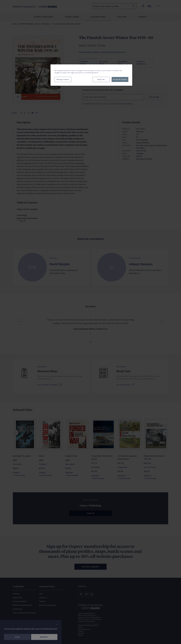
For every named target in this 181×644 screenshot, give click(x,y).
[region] (91, 75)
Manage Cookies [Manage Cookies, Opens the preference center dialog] (63, 79)
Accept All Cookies (120, 79)
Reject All (101, 79)
